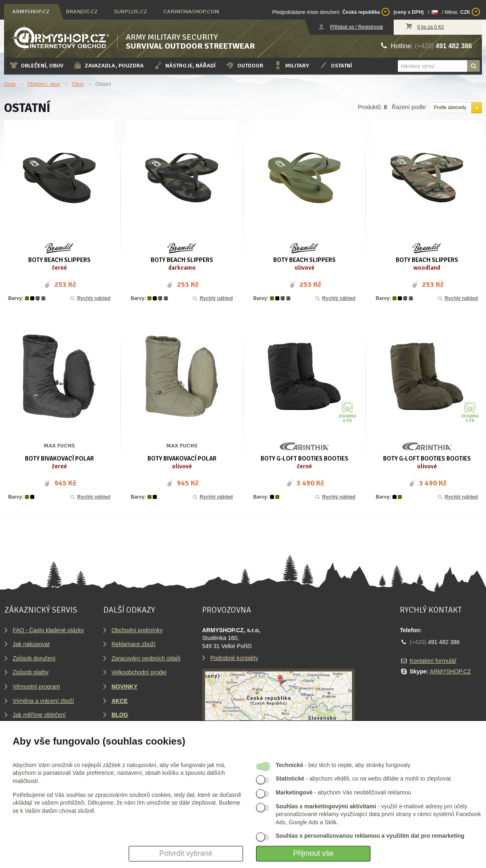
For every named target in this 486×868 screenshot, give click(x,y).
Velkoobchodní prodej (139, 672)
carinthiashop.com (191, 12)
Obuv (78, 84)
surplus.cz (130, 12)
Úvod (10, 84)
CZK (470, 12)
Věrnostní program (36, 687)
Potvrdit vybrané (186, 853)
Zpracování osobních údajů (146, 658)
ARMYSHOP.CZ (450, 671)
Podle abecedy (450, 107)
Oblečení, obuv (36, 65)
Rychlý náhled (90, 298)
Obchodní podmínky (137, 630)
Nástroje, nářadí (185, 65)
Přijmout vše (313, 853)
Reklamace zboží (133, 644)
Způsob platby (31, 672)
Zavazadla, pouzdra (108, 65)
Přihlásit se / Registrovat (356, 27)
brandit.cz (82, 12)
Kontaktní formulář (433, 661)
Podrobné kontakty (234, 658)
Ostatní (336, 65)
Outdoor (244, 65)
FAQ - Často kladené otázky (48, 630)
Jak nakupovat (31, 644)
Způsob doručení (34, 658)
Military (291, 65)
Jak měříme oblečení (39, 715)
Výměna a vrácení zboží (43, 701)
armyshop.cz (31, 12)
